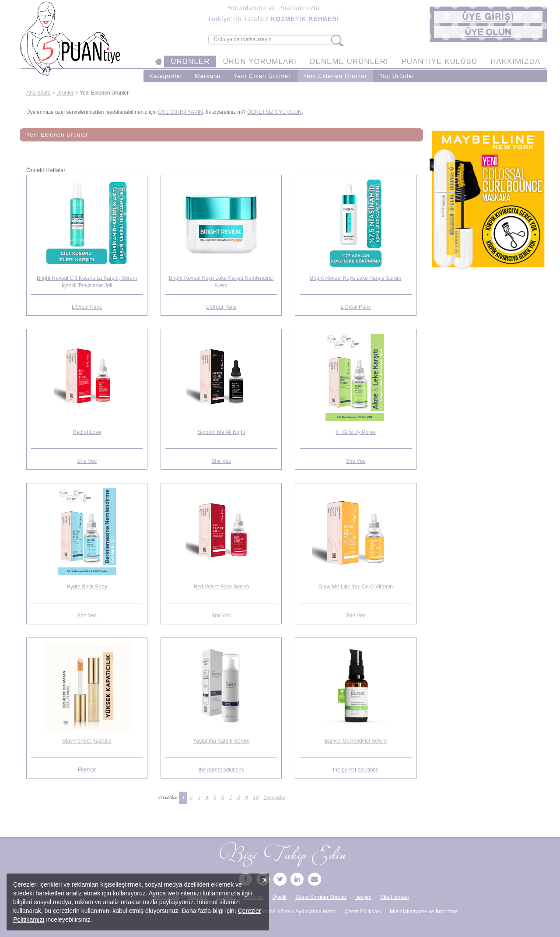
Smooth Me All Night (221, 432)
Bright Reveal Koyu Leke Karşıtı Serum (356, 278)
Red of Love (87, 432)
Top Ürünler (397, 76)
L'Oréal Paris (87, 307)
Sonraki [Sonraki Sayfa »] (274, 798)
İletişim (363, 897)
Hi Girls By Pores (355, 432)
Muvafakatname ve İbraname (424, 912)
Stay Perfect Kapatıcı (87, 741)
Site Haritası (394, 897)
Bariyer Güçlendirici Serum (356, 741)
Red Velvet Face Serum (221, 587)
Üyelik (279, 897)
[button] (488, 17)
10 (255, 798)
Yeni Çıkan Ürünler (262, 76)
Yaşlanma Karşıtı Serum (221, 741)
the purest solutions (221, 770)
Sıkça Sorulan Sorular (321, 897)
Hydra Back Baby (87, 587)
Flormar (87, 770)
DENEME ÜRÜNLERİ (349, 62)
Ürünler (65, 93)
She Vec (87, 461)
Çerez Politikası (363, 912)
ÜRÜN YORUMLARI (260, 62)
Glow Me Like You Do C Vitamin (356, 587)
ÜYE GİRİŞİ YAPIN (180, 112)
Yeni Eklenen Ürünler (335, 76)
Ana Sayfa (38, 93)
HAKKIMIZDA (515, 62)
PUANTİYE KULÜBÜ (439, 62)
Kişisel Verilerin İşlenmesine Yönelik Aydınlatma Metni (273, 912)
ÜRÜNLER (190, 62)
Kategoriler (166, 76)
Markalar (208, 76)
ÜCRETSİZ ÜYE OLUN (275, 112)
